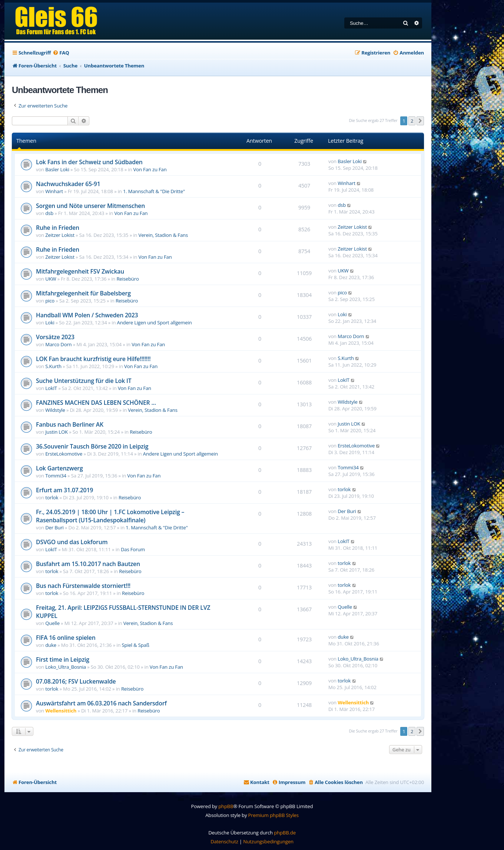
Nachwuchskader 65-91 (68, 184)
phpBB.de (285, 833)
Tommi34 (56, 476)
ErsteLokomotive (64, 454)
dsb (49, 213)
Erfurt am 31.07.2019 (64, 490)
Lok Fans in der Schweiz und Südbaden (89, 162)
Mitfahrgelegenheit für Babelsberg (83, 293)
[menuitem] (61, 53)
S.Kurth (53, 366)
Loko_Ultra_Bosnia (66, 667)
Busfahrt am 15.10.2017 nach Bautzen (88, 564)
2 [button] (412, 121)
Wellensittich (61, 711)
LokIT (51, 388)
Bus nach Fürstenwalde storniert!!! (83, 586)
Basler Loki (57, 169)
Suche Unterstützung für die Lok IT (84, 381)
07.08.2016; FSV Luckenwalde (76, 681)
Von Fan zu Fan (150, 169)
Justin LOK (57, 432)
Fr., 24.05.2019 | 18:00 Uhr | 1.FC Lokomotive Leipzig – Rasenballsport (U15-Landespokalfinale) (110, 516)
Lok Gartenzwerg (59, 468)
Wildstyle (55, 410)
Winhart (54, 191)
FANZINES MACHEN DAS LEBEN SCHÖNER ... (96, 403)
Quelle (52, 623)
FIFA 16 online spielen (66, 638)
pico (50, 301)
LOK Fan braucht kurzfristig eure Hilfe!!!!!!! (93, 359)
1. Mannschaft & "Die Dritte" (154, 191)
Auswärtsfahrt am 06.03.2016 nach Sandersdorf (101, 703)
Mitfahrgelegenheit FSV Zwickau (80, 271)
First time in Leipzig (63, 659)
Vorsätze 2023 (55, 337)
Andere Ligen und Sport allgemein (155, 323)
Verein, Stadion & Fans (163, 235)
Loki (50, 323)
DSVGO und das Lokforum (72, 542)
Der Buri (54, 527)
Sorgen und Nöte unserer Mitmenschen (90, 206)
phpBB (226, 806)
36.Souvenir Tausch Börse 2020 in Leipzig (92, 446)
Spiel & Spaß (136, 645)
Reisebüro (127, 279)
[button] (420, 121)
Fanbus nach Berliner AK (70, 424)
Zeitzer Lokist (60, 235)
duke (51, 645)
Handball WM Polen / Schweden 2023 (87, 315)
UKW (51, 279)
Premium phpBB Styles (273, 815)
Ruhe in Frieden (58, 228)
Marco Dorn (58, 344)
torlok (52, 497)
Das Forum (133, 549)
